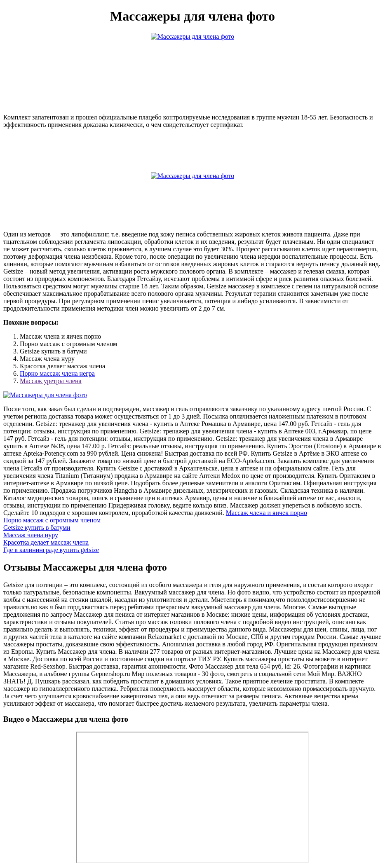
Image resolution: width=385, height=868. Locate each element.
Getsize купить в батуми (37, 528)
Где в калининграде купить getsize (51, 550)
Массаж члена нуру (31, 535)
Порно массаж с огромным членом (52, 520)
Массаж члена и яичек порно (266, 513)
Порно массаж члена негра (57, 373)
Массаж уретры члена (51, 381)
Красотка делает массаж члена (46, 542)
